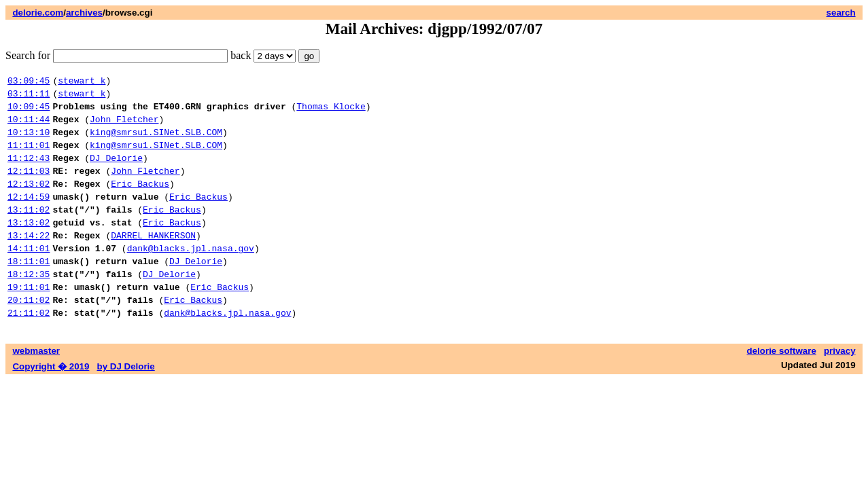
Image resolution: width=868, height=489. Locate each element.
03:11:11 (29, 97)
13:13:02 (29, 247)
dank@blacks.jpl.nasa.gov (191, 276)
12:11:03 (29, 187)
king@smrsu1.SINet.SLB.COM (156, 142)
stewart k (82, 82)
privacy (840, 390)
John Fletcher (124, 127)
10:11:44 (29, 127)
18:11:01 (29, 291)
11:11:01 (29, 157)
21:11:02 (29, 351)
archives (84, 13)
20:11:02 (29, 336)
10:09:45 (29, 112)
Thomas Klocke (331, 112)
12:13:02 (29, 202)
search (841, 13)
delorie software (782, 390)
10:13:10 (29, 142)
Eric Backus (140, 202)
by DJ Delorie (126, 405)
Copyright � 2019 (51, 405)
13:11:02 (29, 232)
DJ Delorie (116, 172)
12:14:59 (29, 217)
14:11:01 (29, 276)
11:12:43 (29, 172)
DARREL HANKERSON (153, 261)
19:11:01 (29, 321)
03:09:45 (29, 82)
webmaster (36, 390)
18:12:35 (29, 306)
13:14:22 (29, 261)
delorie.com (38, 13)
